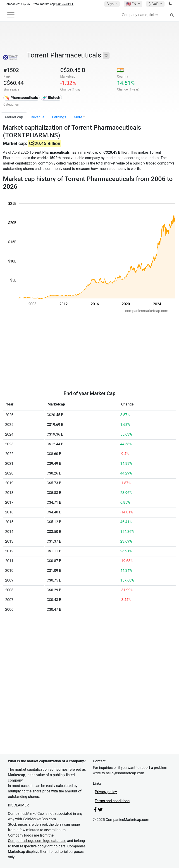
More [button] (78, 117)
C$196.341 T (65, 4)
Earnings (59, 117)
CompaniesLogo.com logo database (37, 841)
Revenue (38, 117)
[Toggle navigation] (11, 15)
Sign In (112, 4)
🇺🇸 (132, 4)
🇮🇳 (120, 70)
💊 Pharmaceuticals (21, 98)
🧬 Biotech (51, 98)
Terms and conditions (112, 801)
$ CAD (154, 4)
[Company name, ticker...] (147, 15)
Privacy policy (106, 792)
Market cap (14, 117)
